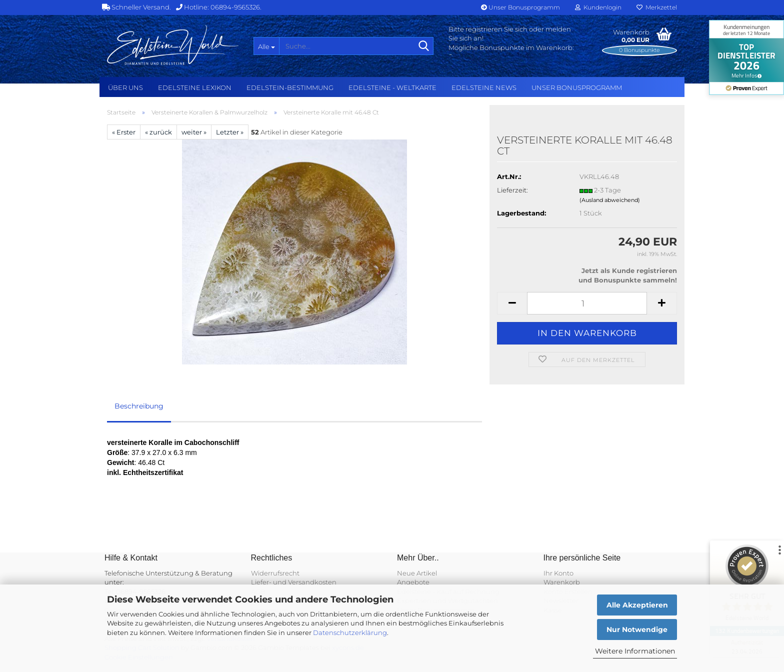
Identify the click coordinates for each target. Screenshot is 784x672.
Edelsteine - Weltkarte (392, 87)
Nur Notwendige (637, 629)
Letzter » (230, 132)
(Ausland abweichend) (610, 200)
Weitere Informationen (635, 651)
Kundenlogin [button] (598, 7)
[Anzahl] (587, 303)
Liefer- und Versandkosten (294, 582)
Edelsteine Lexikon (195, 87)
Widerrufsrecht (275, 573)
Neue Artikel (417, 573)
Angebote (413, 582)
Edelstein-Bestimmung (290, 87)
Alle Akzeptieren (637, 605)
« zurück (158, 132)
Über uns (125, 87)
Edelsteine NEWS (484, 87)
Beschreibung (139, 406)
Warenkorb (562, 582)
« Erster (124, 132)
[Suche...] (266, 46)
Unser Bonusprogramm (520, 7)
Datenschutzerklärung (350, 632)
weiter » (194, 132)
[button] (512, 303)
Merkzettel (657, 7)
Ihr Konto (558, 573)
